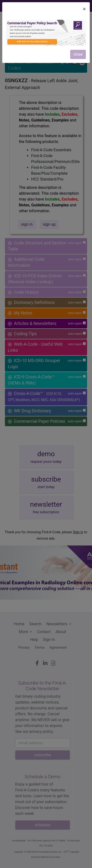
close (78, 54)
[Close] (84, 9)
